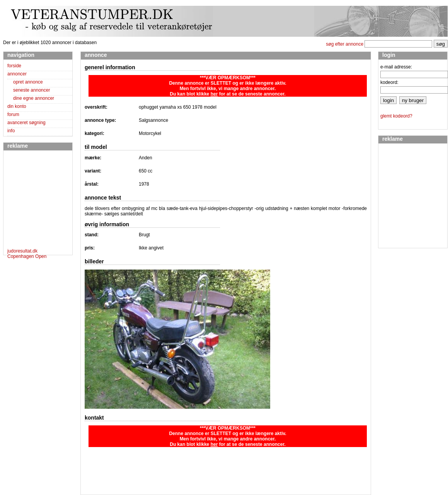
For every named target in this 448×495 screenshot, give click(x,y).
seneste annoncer (32, 90)
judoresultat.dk (22, 251)
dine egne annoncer (34, 98)
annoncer (17, 74)
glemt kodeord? (396, 116)
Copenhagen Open (27, 256)
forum (13, 114)
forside (14, 66)
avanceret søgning (26, 123)
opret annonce (28, 82)
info (11, 131)
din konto (17, 106)
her (214, 94)
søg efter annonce (345, 44)
